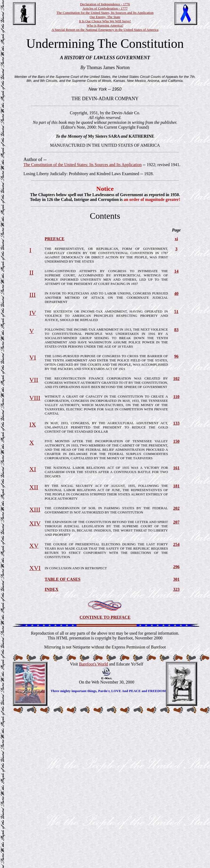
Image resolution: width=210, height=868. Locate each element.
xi (176, 239)
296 (176, 567)
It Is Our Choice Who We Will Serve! (105, 21)
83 (176, 330)
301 (176, 579)
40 (176, 294)
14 (176, 271)
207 (176, 522)
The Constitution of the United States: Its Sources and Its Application (83, 165)
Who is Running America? (105, 25)
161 (176, 468)
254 (176, 544)
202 (176, 508)
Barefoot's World (94, 664)
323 (176, 589)
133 (176, 423)
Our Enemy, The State (105, 17)
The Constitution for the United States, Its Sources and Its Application (105, 13)
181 (176, 486)
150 (176, 441)
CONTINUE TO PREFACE (105, 617)
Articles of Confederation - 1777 (105, 8)
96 (176, 356)
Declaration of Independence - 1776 (105, 4)
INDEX (52, 589)
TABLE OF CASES (63, 579)
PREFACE (55, 239)
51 (176, 312)
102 (176, 379)
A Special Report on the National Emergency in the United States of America (105, 30)
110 (176, 397)
